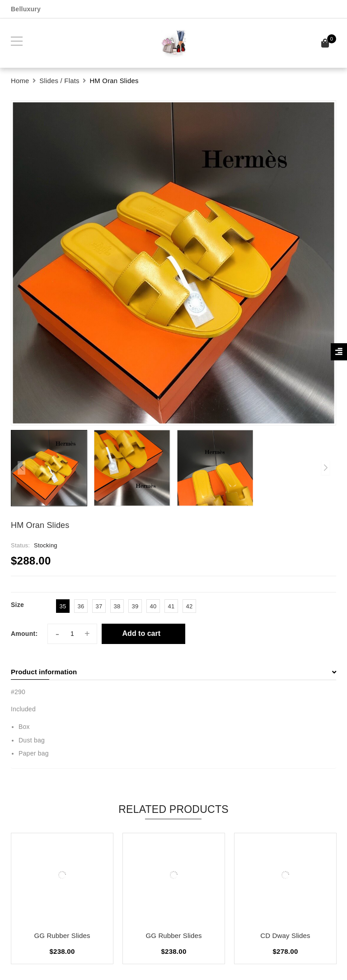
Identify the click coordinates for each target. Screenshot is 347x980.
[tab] (173, 672)
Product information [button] (173, 672)
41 (171, 606)
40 (153, 606)
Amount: (24, 634)
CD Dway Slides (285, 936)
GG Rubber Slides (62, 936)
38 (117, 606)
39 (135, 606)
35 (63, 606)
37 (99, 606)
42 (190, 606)
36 (81, 606)
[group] (173, 263)
